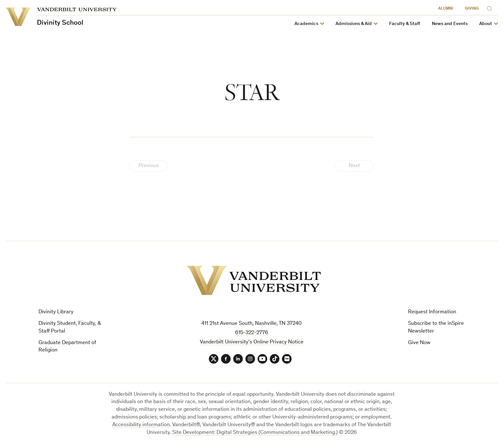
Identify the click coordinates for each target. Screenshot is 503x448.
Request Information (432, 312)
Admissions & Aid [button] (354, 24)
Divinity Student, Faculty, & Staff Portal (70, 328)
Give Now (419, 343)
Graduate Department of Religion (67, 347)
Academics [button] (306, 24)
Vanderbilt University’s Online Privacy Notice (252, 342)
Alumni (446, 9)
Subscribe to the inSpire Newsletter (436, 328)
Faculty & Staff (405, 24)
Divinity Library (56, 312)
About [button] (486, 24)
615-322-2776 (252, 333)
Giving (472, 9)
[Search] (491, 8)
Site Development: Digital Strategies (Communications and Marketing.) (255, 433)
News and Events (450, 24)
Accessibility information (141, 425)
